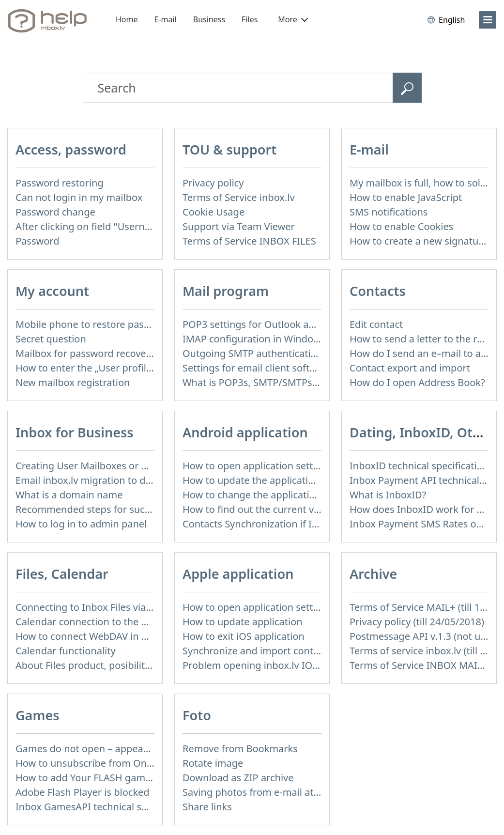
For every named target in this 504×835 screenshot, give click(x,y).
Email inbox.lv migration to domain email (109, 480)
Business (209, 19)
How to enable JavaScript (406, 197)
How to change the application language (275, 495)
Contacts (378, 291)
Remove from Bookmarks (240, 749)
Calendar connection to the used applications (118, 622)
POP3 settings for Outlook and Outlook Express (290, 324)
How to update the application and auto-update (290, 480)
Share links (207, 807)
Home (127, 19)
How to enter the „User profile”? (87, 368)
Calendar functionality (66, 651)
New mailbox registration (73, 382)
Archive (373, 574)
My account (52, 291)
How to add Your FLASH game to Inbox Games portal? (137, 778)
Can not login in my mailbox (79, 197)
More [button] (293, 19)
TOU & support (229, 149)
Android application (245, 432)
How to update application (243, 622)
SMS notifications (389, 212)
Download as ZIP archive (238, 778)
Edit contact (376, 324)
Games (38, 715)
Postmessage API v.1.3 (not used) (425, 636)
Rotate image (213, 763)
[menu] (488, 20)
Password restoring (60, 183)
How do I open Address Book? (417, 382)
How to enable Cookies (401, 226)
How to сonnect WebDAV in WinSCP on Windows (125, 636)
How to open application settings (257, 466)
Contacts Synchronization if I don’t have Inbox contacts (307, 524)
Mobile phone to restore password (94, 324)
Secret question (51, 339)
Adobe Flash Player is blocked (83, 792)
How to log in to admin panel (81, 524)
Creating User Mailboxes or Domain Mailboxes (121, 466)
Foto (197, 715)
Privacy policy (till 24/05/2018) (417, 622)
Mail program (226, 291)
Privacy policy (213, 183)
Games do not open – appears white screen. (115, 749)
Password (37, 241)
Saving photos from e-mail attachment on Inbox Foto (303, 792)
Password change (55, 212)
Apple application (238, 574)
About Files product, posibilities (86, 665)
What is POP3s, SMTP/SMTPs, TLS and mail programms (307, 382)
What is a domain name (69, 495)
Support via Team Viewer (239, 226)
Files (250, 19)
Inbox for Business (75, 432)
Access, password (71, 149)
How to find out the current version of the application (303, 509)
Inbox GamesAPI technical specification (105, 807)
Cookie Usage (214, 212)
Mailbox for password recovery (85, 353)
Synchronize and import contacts (257, 651)
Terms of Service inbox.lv (239, 197)
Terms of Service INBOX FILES (249, 241)
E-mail (166, 19)
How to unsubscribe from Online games (106, 763)
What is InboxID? (388, 495)
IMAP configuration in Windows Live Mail (275, 339)
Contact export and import (410, 368)
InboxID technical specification (419, 466)
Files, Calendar (62, 574)
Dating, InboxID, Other (422, 432)
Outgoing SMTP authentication (252, 353)
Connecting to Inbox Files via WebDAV (101, 607)
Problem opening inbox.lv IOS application (276, 665)
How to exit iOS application (244, 636)
